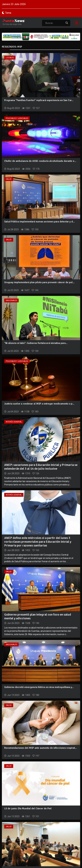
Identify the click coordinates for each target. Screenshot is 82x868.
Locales (10, 58)
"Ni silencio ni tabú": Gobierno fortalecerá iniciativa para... (36, 343)
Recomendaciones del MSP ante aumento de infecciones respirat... (41, 748)
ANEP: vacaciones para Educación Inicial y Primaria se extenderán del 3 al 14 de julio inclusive (41, 467)
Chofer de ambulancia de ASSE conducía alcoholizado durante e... (40, 161)
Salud (9, 179)
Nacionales (11, 300)
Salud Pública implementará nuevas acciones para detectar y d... (39, 222)
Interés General (14, 422)
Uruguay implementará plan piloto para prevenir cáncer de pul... (39, 282)
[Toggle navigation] (76, 23)
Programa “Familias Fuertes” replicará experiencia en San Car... (39, 100)
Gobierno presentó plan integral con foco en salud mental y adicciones (38, 616)
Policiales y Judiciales (17, 118)
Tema (8, 13)
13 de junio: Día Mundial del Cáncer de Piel (28, 809)
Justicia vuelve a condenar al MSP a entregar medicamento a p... (39, 404)
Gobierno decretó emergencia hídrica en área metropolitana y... (39, 687)
